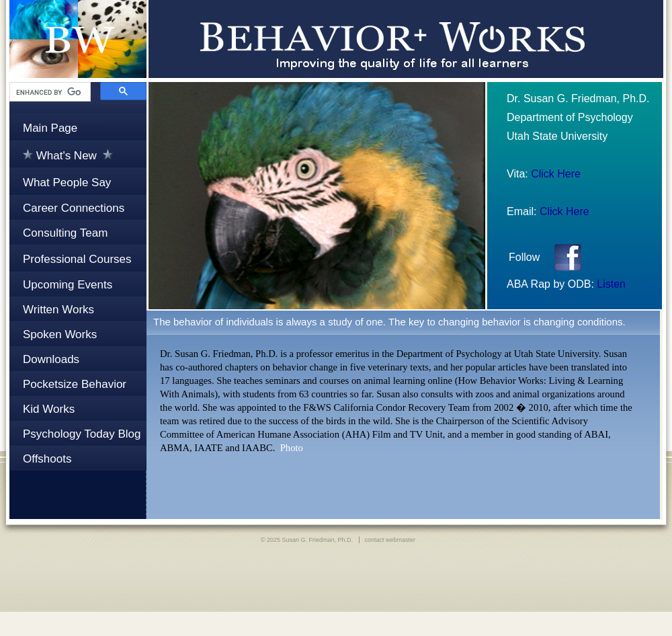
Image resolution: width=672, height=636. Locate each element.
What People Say (67, 183)
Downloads (51, 359)
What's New (68, 156)
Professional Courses (77, 259)
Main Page (50, 128)
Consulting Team (65, 233)
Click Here (556, 174)
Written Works (58, 310)
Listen (611, 284)
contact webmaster (390, 540)
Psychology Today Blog (82, 434)
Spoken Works (60, 334)
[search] (49, 92)
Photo (292, 448)
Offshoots (47, 459)
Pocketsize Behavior (75, 384)
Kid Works (49, 409)
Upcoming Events (68, 285)
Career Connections (74, 208)
